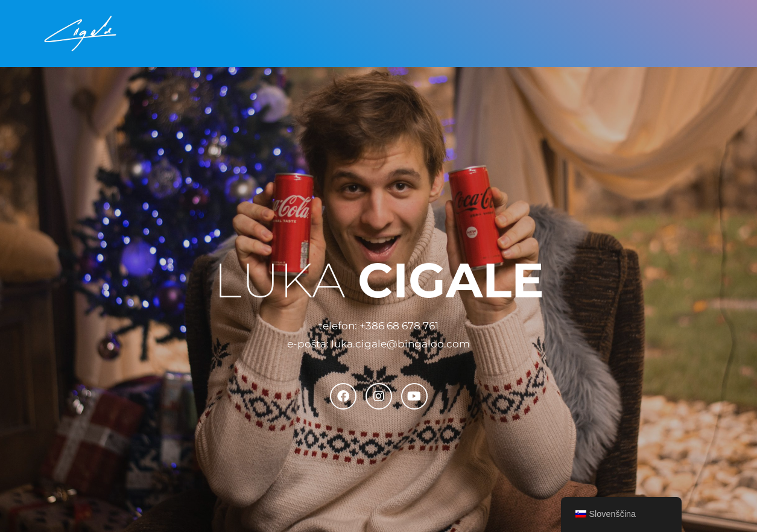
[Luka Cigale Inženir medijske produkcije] (80, 33)
